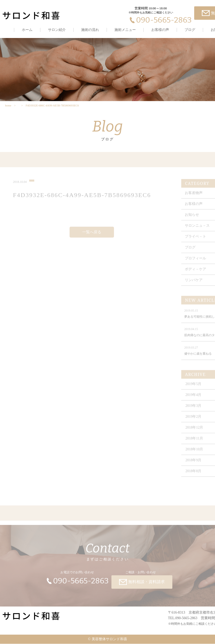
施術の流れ (90, 30)
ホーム (27, 30)
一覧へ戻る (92, 235)
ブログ (190, 30)
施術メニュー (125, 30)
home (8, 106)
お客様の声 (160, 30)
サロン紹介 (57, 30)
